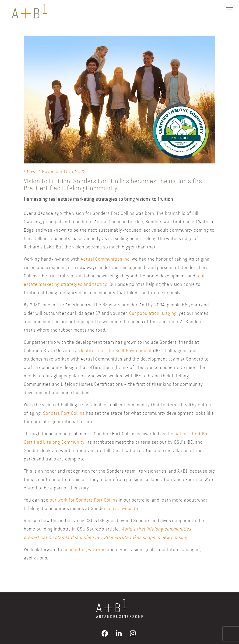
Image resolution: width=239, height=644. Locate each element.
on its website (124, 508)
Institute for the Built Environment (116, 350)
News (32, 171)
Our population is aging (153, 313)
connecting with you (85, 549)
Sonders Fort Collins (64, 413)
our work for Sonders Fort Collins (84, 500)
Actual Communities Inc (105, 259)
